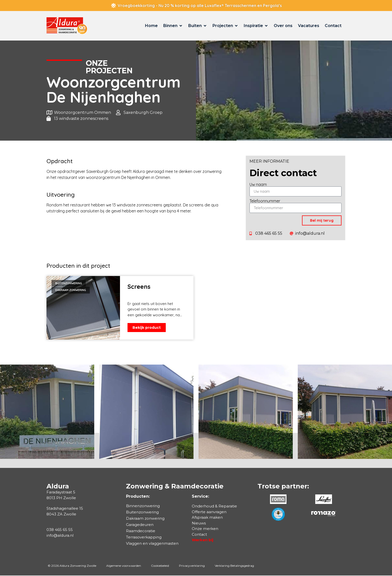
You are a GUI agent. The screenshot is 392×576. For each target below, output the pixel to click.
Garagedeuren (140, 525)
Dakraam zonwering (145, 519)
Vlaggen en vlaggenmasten (152, 544)
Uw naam (258, 184)
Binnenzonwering (143, 506)
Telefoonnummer (265, 201)
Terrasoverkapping (144, 538)
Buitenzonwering (142, 513)
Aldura (58, 487)
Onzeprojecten (109, 67)
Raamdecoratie (141, 531)
